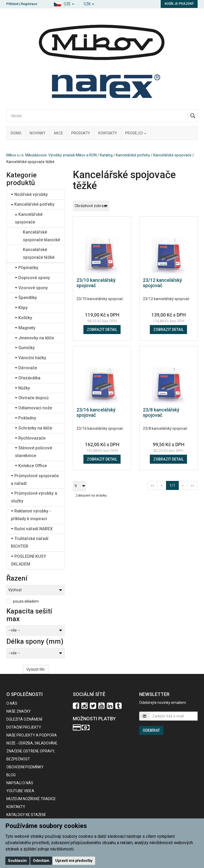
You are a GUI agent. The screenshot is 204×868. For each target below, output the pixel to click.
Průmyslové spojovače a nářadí (35, 480)
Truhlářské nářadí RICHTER (30, 542)
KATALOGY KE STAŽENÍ (26, 815)
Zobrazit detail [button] (102, 330)
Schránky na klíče (33, 428)
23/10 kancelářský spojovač (96, 283)
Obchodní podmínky (25, 767)
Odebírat (151, 730)
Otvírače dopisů (32, 398)
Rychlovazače (30, 438)
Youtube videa (20, 791)
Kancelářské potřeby (133, 155)
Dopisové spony (32, 278)
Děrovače (26, 368)
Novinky (37, 133)
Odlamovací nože (33, 408)
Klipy (21, 308)
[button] (64, 3)
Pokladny (25, 418)
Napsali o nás (20, 783)
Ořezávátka (28, 378)
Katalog (106, 155)
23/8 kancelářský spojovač (161, 412)
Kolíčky (24, 318)
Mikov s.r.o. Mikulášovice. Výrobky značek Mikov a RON (52, 155)
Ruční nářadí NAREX (32, 529)
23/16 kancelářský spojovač (96, 412)
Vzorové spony (31, 288)
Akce (58, 133)
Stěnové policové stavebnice (33, 452)
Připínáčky (27, 268)
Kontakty (108, 133)
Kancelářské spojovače (172, 155)
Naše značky (19, 711)
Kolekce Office (31, 466)
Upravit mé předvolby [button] (74, 861)
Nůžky (22, 388)
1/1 (174, 485)
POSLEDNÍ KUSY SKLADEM (29, 560)
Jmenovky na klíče (34, 338)
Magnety (25, 328)
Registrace (29, 4)
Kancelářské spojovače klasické (41, 236)
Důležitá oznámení (24, 719)
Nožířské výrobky (29, 194)
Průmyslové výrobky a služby (34, 497)
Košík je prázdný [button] (179, 4)
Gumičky (25, 348)
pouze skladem (26, 601)
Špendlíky (26, 298)
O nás (12, 703)
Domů (16, 133)
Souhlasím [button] (17, 861)
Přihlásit (12, 4)
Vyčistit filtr (36, 669)
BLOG (11, 775)
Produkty (81, 133)
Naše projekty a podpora (32, 735)
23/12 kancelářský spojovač (162, 283)
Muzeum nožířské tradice (31, 799)
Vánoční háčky (31, 358)
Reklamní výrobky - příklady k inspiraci (31, 515)
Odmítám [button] (41, 861)
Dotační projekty (24, 727)
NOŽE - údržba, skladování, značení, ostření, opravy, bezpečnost (32, 751)
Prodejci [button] (136, 133)
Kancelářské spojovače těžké (39, 253)
